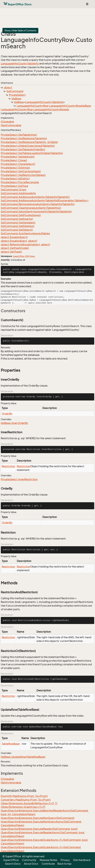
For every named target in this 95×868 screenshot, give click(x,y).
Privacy (65, 860)
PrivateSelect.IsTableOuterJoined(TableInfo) (28, 146)
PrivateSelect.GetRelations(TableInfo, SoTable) (29, 142)
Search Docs (13, 864)
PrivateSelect (17, 95)
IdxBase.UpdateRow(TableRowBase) (23, 757)
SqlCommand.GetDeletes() (18, 226)
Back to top (64, 864)
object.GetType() (11, 252)
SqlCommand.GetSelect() (17, 230)
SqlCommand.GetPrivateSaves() (21, 215)
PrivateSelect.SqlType (14, 186)
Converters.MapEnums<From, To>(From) (26, 800)
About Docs (31, 864)
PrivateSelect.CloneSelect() (18, 164)
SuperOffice (18, 256)
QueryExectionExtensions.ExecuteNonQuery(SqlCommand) (38, 818)
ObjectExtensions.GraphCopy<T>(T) (23, 807)
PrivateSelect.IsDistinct (15, 179)
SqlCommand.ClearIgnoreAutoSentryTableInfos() (31, 208)
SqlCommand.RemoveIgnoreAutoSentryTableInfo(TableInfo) (38, 204)
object (8, 88)
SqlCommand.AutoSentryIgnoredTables (25, 233)
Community (29, 860)
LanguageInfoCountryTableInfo (20, 64)
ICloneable (7, 122)
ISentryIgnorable (11, 125)
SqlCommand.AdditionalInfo (18, 193)
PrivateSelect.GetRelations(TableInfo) (24, 138)
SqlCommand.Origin (14, 190)
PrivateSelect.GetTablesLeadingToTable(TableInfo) (32, 153)
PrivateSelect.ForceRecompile (20, 182)
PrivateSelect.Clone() (14, 160)
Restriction (8, 466)
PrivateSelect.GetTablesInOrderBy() (23, 149)
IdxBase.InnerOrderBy (14, 423)
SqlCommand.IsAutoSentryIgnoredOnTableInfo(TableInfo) (36, 212)
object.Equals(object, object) (19, 241)
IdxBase (16, 99)
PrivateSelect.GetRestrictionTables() (23, 175)
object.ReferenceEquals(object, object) (25, 244)
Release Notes (48, 860)
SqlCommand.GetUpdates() (18, 223)
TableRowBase (11, 744)
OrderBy (7, 414)
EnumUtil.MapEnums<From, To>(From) (24, 796)
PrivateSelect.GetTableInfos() (19, 135)
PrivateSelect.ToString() (15, 168)
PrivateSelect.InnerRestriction (19, 479)
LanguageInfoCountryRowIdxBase (70, 106)
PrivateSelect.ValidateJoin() (18, 157)
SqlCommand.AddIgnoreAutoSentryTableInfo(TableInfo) (35, 197)
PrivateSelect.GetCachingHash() (21, 171)
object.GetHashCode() (15, 248)
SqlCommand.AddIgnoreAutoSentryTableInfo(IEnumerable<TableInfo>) (45, 200)
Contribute (48, 864)
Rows (32, 256)
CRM (27, 256)
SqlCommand (15, 91)
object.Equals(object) (14, 237)
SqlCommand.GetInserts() (17, 219)
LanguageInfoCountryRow (33, 106)
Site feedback (82, 860)
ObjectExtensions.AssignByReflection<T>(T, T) (29, 803)
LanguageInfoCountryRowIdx (51, 109)
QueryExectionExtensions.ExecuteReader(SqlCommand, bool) (39, 829)
